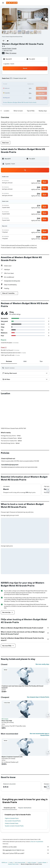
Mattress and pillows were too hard (13, 353)
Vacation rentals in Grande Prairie (14, 796)
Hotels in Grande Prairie (12, 794)
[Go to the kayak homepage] (12, 3)
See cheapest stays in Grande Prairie (38, 667)
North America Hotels (20, 833)
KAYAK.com (4, 833)
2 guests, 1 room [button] (9, 64)
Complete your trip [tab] (10, 778)
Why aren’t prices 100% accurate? (26, 823)
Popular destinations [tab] (25, 778)
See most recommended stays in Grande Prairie (39, 705)
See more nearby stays (42, 634)
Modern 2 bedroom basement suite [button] (12, 727)
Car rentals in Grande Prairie (13, 791)
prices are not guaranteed (37, 812)
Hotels (11, 833)
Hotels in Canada (32, 833)
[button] (3, 3)
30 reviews (13, 53)
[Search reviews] (26, 368)
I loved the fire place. (10, 343)
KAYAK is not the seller (26, 817)
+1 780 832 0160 (7, 51)
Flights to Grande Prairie (12, 789)
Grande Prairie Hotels (13, 834)
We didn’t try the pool (10, 350)
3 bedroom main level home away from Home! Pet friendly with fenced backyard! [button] (22, 657)
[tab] (9, 361)
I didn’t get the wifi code (10, 355)
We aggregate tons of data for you (26, 820)
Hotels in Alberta (42, 833)
